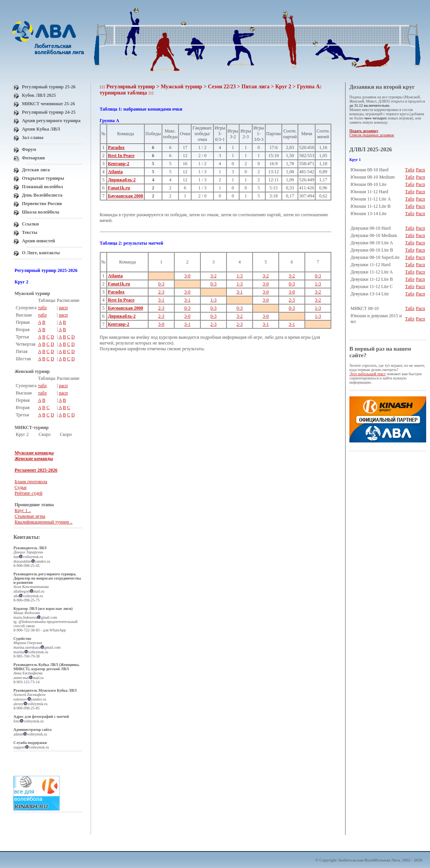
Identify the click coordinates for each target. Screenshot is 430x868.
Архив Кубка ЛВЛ (41, 129)
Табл (410, 170)
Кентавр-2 (119, 164)
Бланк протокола (31, 482)
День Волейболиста (42, 195)
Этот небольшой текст (368, 374)
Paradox (116, 147)
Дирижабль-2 (122, 180)
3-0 (187, 276)
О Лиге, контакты (41, 253)
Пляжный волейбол (42, 187)
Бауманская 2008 (126, 196)
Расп (420, 170)
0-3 (318, 276)
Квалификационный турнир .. (44, 522)
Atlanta (115, 172)
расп (63, 308)
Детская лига (36, 170)
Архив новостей (38, 241)
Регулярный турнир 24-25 (49, 112)
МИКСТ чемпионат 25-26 (48, 104)
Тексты (30, 232)
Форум (29, 149)
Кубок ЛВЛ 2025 (39, 95)
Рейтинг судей (29, 493)
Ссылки (30, 224)
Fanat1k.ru (119, 188)
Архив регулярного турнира (51, 121)
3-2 (213, 276)
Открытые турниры (43, 178)
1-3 (240, 276)
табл (42, 308)
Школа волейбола (41, 212)
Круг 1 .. (23, 510)
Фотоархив (33, 158)
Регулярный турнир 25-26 (49, 87)
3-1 (240, 292)
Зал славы (33, 137)
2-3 (161, 292)
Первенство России (42, 204)
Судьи (21, 487)
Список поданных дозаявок (372, 135)
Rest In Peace (121, 156)
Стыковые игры (30, 516)
